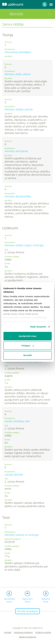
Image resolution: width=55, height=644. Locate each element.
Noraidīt (27, 355)
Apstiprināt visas (27, 336)
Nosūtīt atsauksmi (27, 611)
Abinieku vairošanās (16, 151)
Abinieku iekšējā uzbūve (19, 109)
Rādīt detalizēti (38, 327)
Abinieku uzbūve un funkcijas (22, 535)
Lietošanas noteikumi (23, 632)
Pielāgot (28, 346)
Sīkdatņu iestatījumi (27, 637)
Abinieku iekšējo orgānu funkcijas (24, 245)
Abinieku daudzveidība (18, 196)
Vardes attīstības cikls (17, 421)
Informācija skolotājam (18, 52)
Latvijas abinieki (14, 474)
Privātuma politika (43, 632)
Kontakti (8, 632)
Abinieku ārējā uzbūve (18, 74)
